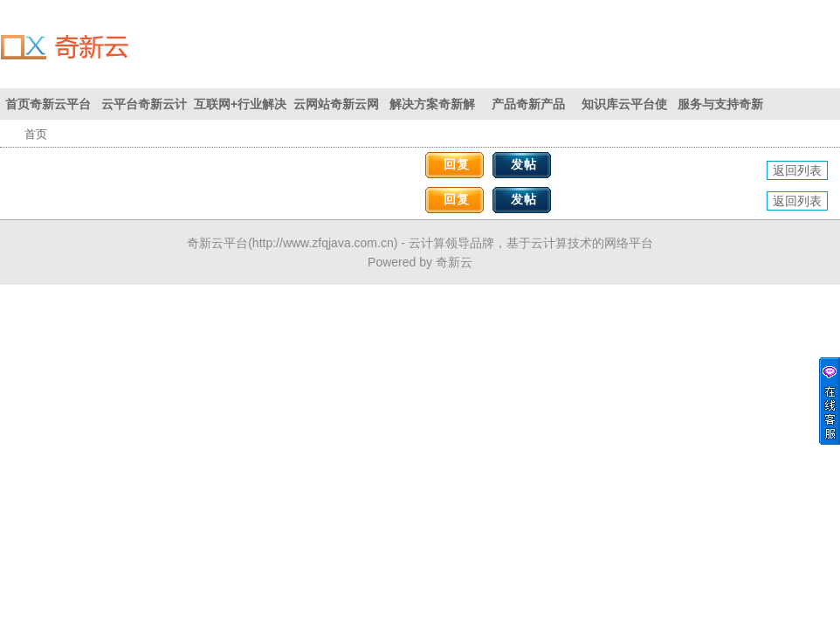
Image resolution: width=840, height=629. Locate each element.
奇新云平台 (217, 243)
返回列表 (797, 170)
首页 (36, 134)
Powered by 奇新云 (420, 262)
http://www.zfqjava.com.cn (323, 243)
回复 (457, 164)
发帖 (524, 164)
